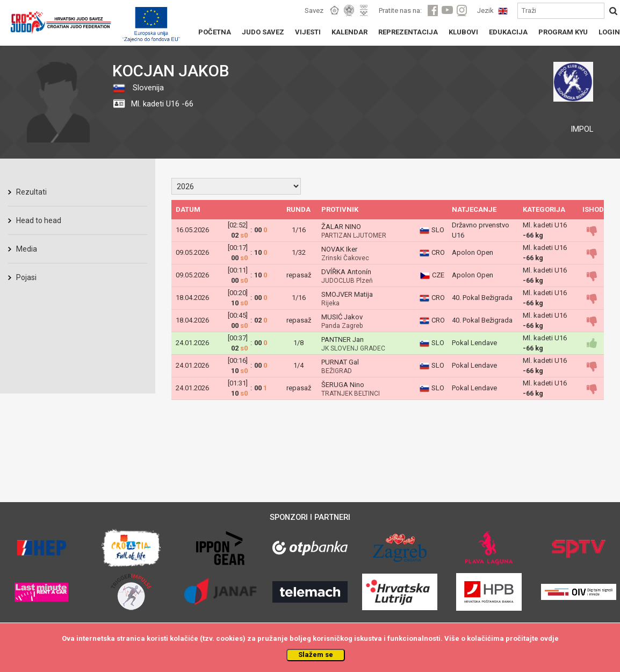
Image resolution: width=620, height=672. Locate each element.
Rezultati (31, 192)
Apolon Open (473, 252)
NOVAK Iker (339, 249)
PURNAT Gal (340, 362)
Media (27, 249)
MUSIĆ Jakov (342, 317)
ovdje (549, 638)
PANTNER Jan (343, 339)
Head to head (39, 220)
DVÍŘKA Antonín (346, 272)
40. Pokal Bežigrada (482, 298)
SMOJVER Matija (347, 294)
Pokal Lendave (474, 343)
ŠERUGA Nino (343, 385)
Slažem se (316, 655)
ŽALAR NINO (341, 227)
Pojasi (26, 277)
